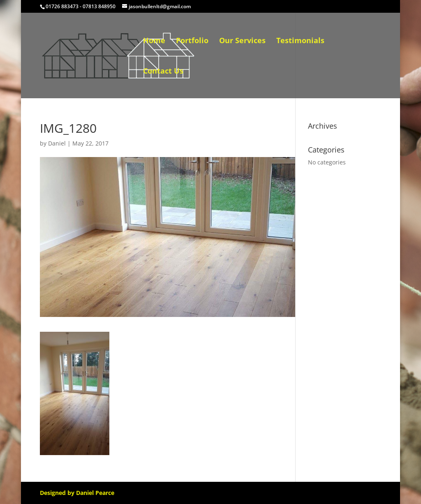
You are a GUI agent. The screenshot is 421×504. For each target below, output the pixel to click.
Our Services (242, 41)
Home (154, 41)
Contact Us (163, 72)
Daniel (57, 143)
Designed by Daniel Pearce (77, 493)
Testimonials (300, 41)
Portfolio (192, 41)
